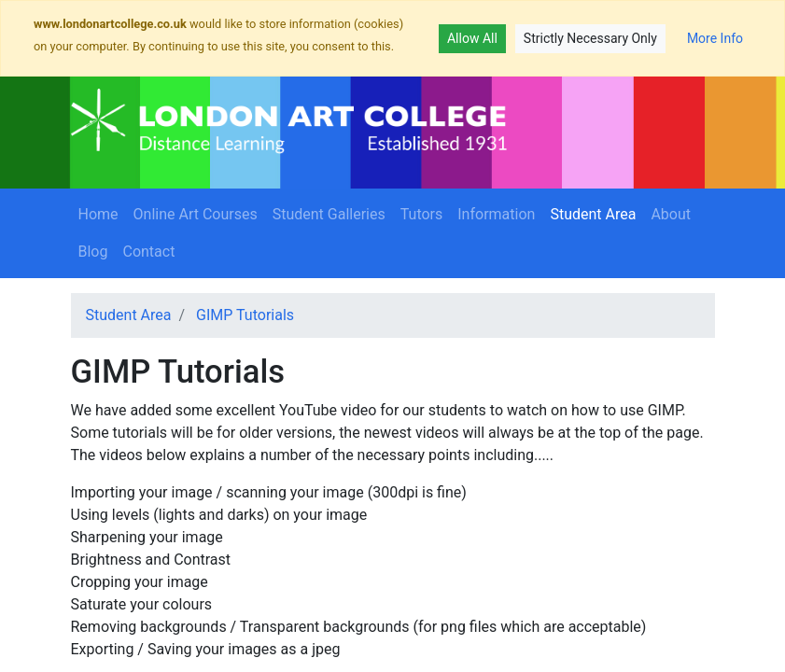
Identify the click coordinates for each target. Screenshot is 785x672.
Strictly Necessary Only (590, 38)
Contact (148, 252)
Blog (93, 252)
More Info (715, 38)
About (674, 213)
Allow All (472, 38)
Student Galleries (329, 214)
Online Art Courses (196, 214)
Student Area (596, 213)
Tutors (422, 214)
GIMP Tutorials (245, 315)
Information (496, 214)
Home (98, 214)
